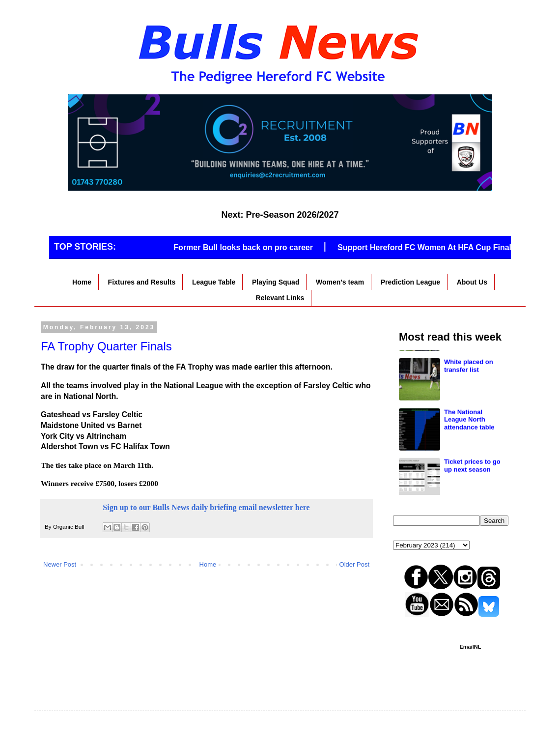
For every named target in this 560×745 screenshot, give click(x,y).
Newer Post (60, 564)
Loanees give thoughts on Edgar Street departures (473, 364)
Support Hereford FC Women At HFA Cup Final (428, 247)
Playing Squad (276, 282)
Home (82, 282)
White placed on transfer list (469, 410)
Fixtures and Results (142, 282)
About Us (472, 282)
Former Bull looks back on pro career (247, 247)
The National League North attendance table (469, 464)
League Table (214, 282)
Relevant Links (280, 298)
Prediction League (410, 282)
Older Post (354, 564)
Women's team (340, 282)
